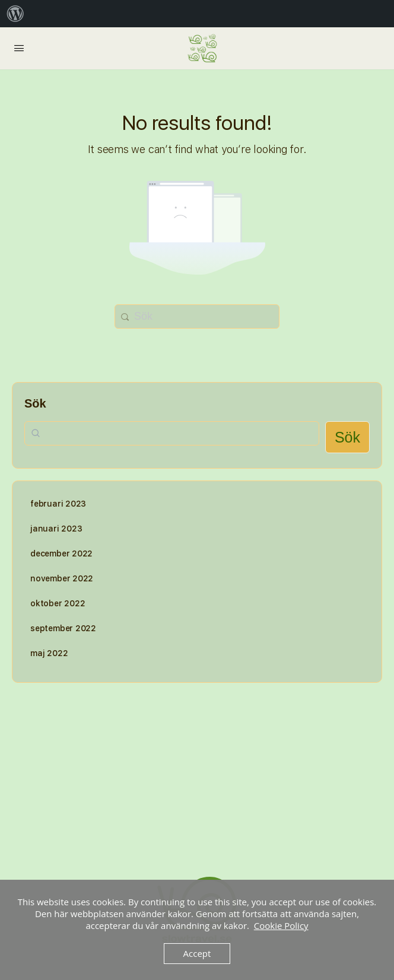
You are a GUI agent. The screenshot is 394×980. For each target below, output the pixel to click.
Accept (197, 953)
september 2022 (63, 628)
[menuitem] (15, 14)
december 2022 (61, 553)
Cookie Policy (281, 925)
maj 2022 (49, 653)
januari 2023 (56, 529)
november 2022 (62, 578)
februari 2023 (58, 504)
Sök (35, 403)
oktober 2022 (58, 603)
